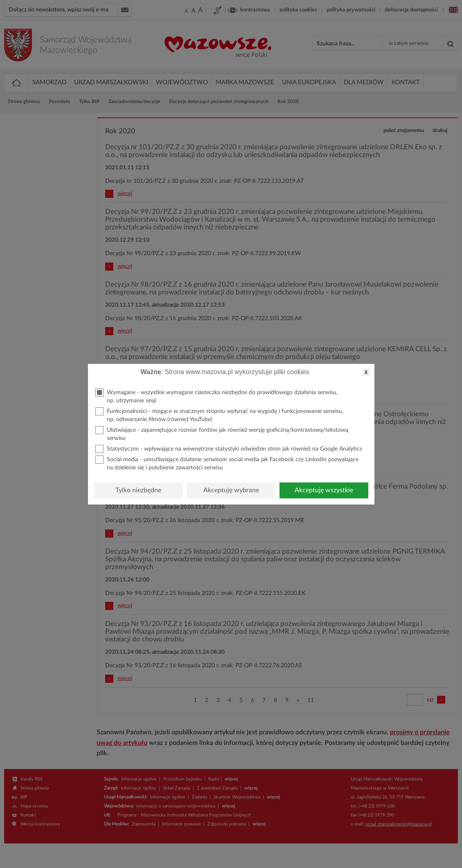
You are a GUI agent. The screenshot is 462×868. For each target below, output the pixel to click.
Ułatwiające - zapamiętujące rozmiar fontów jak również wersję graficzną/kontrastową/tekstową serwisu (222, 434)
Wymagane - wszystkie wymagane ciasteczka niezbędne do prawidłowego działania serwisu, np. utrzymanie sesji (216, 396)
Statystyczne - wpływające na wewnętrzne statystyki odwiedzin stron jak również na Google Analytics (229, 449)
